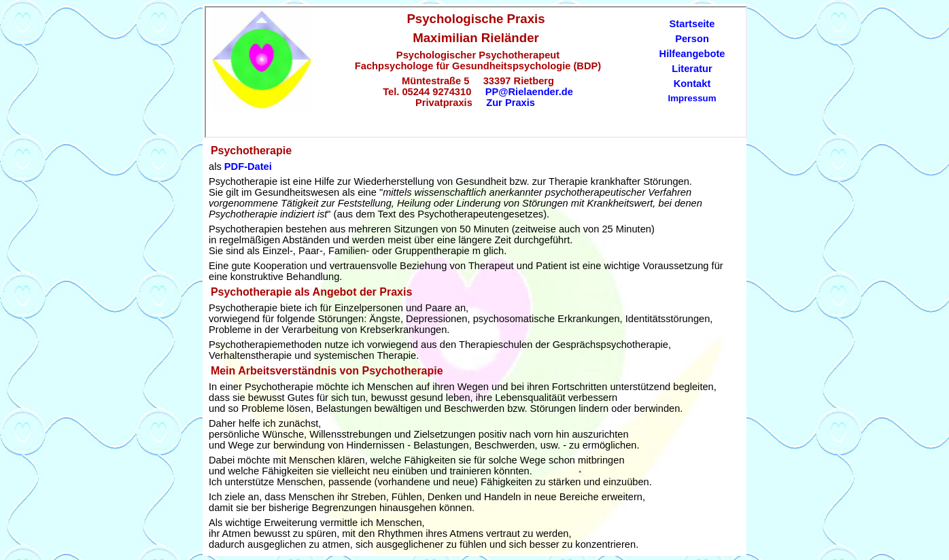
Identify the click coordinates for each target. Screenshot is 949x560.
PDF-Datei (248, 167)
